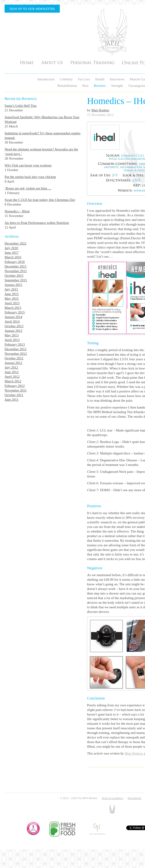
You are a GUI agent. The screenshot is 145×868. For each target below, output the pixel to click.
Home (27, 62)
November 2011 (16, 390)
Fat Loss (84, 79)
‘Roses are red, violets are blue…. (28, 188)
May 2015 (12, 299)
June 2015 (12, 294)
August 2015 (13, 285)
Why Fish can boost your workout (28, 165)
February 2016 (15, 262)
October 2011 (14, 395)
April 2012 (12, 377)
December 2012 (15, 349)
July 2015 (11, 289)
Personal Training (92, 62)
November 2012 (16, 354)
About (52, 62)
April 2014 (12, 321)
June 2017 (12, 253)
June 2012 (12, 372)
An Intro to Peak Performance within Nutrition (37, 223)
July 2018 (11, 248)
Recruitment (134, 798)
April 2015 (12, 303)
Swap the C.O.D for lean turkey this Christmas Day (40, 200)
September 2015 (16, 280)
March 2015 (13, 308)
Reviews (100, 86)
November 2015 (16, 271)
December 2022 (15, 243)
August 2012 (13, 363)
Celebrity (67, 79)
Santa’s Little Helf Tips (21, 106)
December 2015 (15, 266)
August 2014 (13, 317)
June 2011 (12, 400)
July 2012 (11, 367)
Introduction (47, 79)
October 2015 (14, 276)
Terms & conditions (112, 798)
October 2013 (14, 326)
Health (100, 79)
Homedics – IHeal (17, 211)
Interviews (118, 79)
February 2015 (15, 312)
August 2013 (13, 331)
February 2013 (15, 344)
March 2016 (13, 257)
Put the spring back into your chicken (30, 177)
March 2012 (13, 381)
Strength (117, 86)
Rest (86, 86)
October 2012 (14, 358)
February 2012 (15, 386)
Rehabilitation (68, 86)
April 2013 (12, 340)
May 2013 (12, 335)
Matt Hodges (100, 110)
